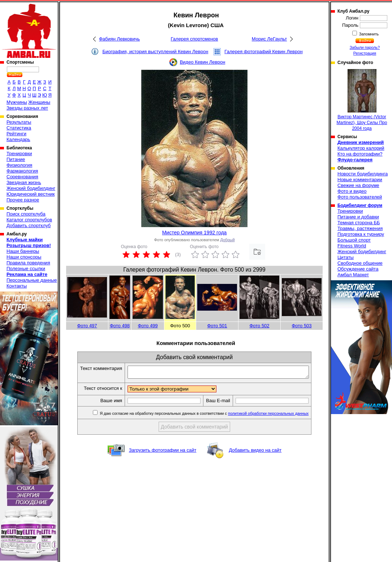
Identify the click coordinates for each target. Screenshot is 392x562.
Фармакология (22, 171)
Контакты (17, 286)
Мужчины (17, 102)
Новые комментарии (360, 180)
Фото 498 (120, 326)
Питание (16, 159)
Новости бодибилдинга (363, 174)
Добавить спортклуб (29, 225)
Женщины (39, 102)
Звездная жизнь (24, 182)
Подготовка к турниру (361, 234)
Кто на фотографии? (360, 154)
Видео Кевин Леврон (203, 62)
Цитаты (346, 257)
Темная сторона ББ (359, 223)
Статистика (19, 128)
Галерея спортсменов (195, 39)
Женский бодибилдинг (31, 188)
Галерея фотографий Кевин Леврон (263, 52)
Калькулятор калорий (361, 148)
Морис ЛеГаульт (269, 39)
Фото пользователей (360, 197)
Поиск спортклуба (26, 214)
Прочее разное (23, 200)
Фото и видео (352, 191)
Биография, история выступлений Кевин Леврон (155, 52)
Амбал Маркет (353, 275)
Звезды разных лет (27, 108)
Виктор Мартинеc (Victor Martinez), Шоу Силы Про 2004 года (362, 100)
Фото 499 (148, 326)
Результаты (19, 122)
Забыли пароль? (365, 47)
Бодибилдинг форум (360, 205)
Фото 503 (301, 326)
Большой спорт (354, 240)
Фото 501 (217, 326)
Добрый (227, 240)
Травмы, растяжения (360, 228)
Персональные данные (32, 280)
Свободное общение (360, 263)
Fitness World (352, 246)
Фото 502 (259, 326)
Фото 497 (87, 326)
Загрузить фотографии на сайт (163, 452)
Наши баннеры (23, 251)
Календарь (18, 139)
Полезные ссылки (26, 269)
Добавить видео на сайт (255, 452)
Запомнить (369, 34)
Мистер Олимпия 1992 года (195, 233)
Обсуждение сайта (358, 269)
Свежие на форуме (358, 185)
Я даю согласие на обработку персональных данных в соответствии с (214, 416)
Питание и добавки (358, 217)
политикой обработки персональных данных (279, 416)
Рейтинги (16, 134)
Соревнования (22, 177)
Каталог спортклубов (29, 220)
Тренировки (19, 154)
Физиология (19, 165)
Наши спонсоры (24, 257)
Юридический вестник (31, 194)
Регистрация (365, 53)
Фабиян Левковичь (119, 39)
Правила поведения (28, 263)
